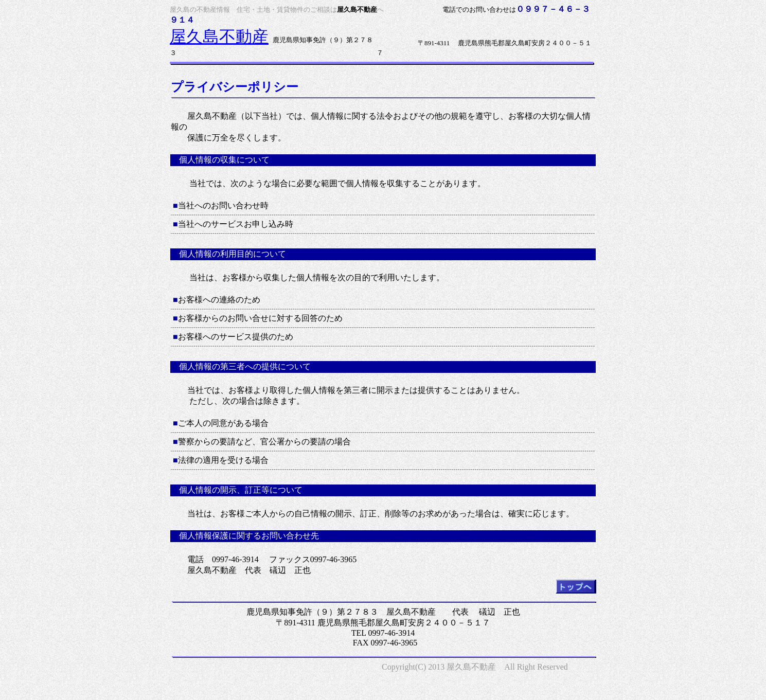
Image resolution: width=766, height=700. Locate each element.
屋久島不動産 (219, 37)
